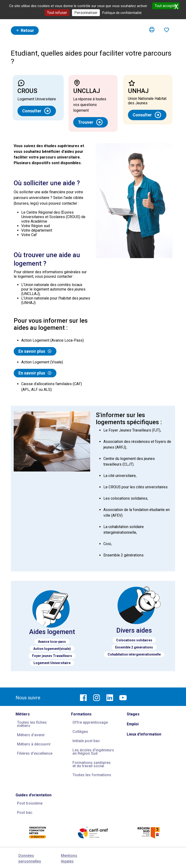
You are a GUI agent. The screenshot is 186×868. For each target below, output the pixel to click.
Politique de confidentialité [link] (122, 13)
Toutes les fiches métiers (32, 724)
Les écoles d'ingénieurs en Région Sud (93, 752)
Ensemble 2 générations (134, 647)
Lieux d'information (144, 734)
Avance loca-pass (52, 642)
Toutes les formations (92, 775)
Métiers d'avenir (31, 735)
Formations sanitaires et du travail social (92, 764)
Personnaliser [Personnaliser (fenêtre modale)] (86, 13)
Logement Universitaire (52, 663)
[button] (152, 30)
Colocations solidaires (134, 640)
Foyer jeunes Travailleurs (52, 656)
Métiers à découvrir (34, 744)
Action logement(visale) (52, 649)
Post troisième (30, 803)
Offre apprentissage (90, 722)
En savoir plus (35, 351)
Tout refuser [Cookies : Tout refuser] (57, 13)
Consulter (37, 111)
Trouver (91, 122)
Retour (25, 30)
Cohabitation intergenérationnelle (134, 654)
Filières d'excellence (35, 753)
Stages (133, 714)
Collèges (80, 732)
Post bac (25, 813)
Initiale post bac (86, 741)
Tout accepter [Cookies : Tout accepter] (166, 6)
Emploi (133, 724)
